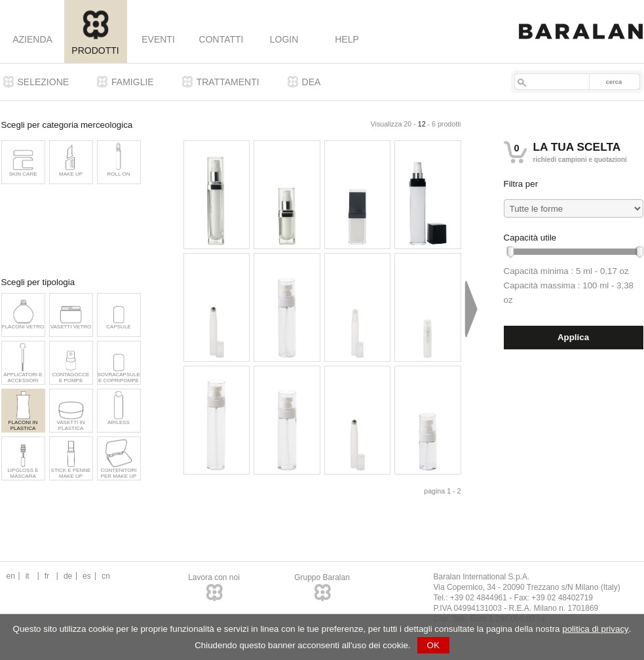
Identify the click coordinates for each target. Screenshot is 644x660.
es (87, 576)
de (68, 576)
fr (47, 576)
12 (422, 124)
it (28, 576)
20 (407, 124)
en (11, 576)
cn (106, 576)
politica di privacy (595, 629)
